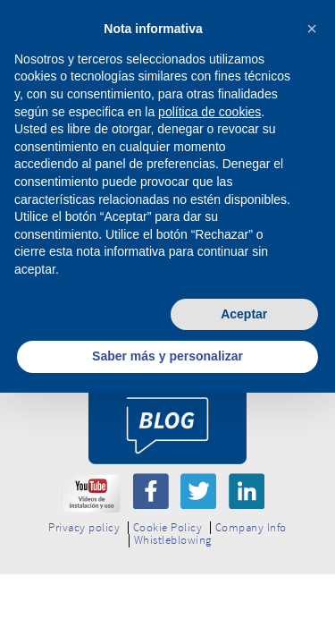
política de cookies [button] (209, 112)
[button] (312, 29)
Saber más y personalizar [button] (167, 356)
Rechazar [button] (91, 314)
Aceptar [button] (244, 314)
